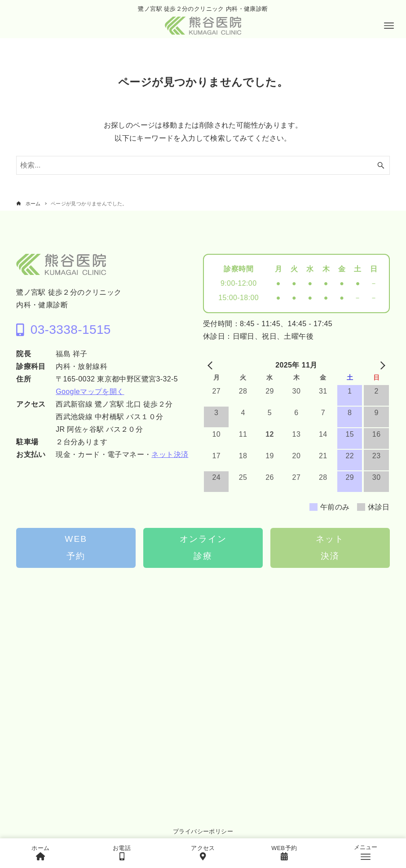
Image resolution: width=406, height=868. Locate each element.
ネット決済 (170, 454)
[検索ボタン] (381, 165)
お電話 (122, 852)
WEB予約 (76, 547)
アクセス (203, 852)
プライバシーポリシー (203, 831)
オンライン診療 (203, 547)
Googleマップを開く (90, 392)
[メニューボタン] (389, 26)
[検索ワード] (203, 165)
